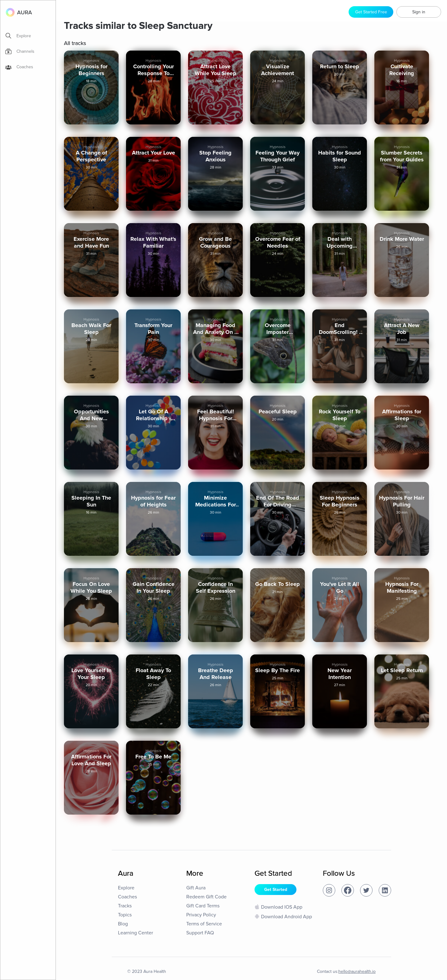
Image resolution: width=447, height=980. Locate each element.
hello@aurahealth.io (357, 971)
